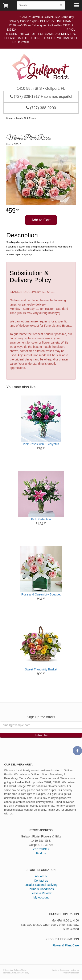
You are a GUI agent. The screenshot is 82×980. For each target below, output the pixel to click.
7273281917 (41, 849)
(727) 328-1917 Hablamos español (41, 97)
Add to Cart (41, 220)
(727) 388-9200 (41, 108)
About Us (41, 876)
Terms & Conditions (41, 889)
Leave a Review (41, 893)
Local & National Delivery (41, 885)
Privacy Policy (23, 973)
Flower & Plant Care (66, 945)
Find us (41, 853)
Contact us (41, 881)
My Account (41, 897)
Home (9, 118)
